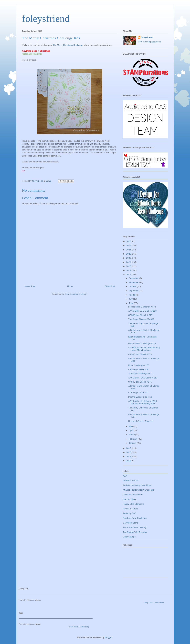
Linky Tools (148, 603)
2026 (129, 241)
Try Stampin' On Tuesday (135, 532)
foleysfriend (46, 19)
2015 (129, 457)
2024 (129, 250)
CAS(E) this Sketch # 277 (140, 315)
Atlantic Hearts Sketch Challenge (138, 490)
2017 (129, 448)
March (132, 435)
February (133, 439)
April (131, 431)
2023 (129, 254)
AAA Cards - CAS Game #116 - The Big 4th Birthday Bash (143, 402)
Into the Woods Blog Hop (140, 397)
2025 (129, 245)
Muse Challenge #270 (138, 365)
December (134, 278)
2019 (129, 270)
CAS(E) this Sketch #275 (140, 382)
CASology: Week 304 (138, 369)
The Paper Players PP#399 (141, 319)
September (134, 291)
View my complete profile (149, 42)
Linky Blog (160, 603)
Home (70, 286)
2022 (129, 258)
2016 (129, 452)
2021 (129, 262)
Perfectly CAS (130, 513)
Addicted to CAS (131, 481)
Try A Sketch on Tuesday (135, 527)
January (133, 443)
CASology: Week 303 (138, 393)
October (133, 286)
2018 (129, 275)
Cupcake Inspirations (133, 495)
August (132, 295)
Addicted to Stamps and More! (137, 485)
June (131, 303)
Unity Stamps (129, 537)
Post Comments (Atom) (76, 294)
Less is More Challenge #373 (142, 343)
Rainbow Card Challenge (135, 518)
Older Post (110, 286)
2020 (129, 266)
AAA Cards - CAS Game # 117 (143, 378)
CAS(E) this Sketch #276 (140, 354)
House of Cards (130, 509)
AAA (125, 476)
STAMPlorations (131, 523)
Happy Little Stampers (133, 504)
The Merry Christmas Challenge (68, 45)
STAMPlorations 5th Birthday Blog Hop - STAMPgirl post (144, 349)
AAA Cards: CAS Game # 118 (142, 311)
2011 (129, 461)
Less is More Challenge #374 (142, 307)
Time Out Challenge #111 (140, 373)
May (131, 426)
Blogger (108, 637)
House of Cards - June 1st (141, 421)
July (131, 299)
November (134, 282)
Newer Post (30, 286)
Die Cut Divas (129, 499)
